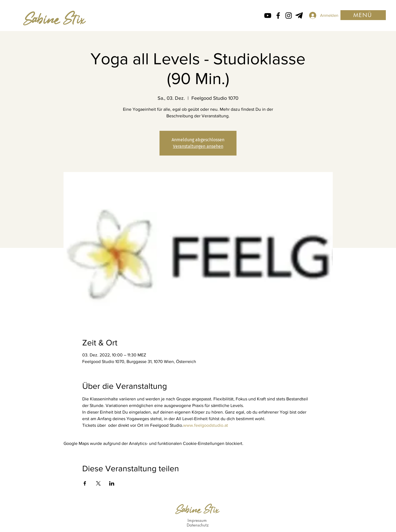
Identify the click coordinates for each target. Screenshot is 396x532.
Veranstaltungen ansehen (198, 146)
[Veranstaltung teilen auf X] (98, 483)
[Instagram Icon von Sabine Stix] (289, 16)
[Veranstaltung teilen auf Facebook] (85, 483)
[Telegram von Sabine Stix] (299, 16)
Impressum (197, 520)
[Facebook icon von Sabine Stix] (278, 16)
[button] (363, 15)
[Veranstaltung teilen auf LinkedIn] (112, 483)
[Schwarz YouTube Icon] (268, 16)
